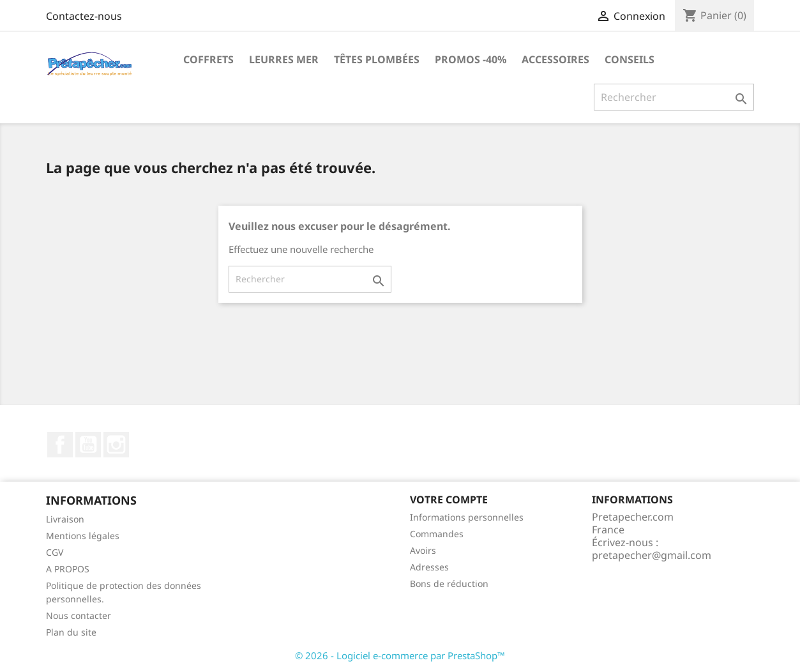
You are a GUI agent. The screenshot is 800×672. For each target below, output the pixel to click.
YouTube (88, 445)
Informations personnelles (467, 517)
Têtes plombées (377, 59)
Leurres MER (284, 59)
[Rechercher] (674, 97)
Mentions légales (83, 536)
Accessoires (555, 59)
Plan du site (71, 632)
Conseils (630, 59)
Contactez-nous (84, 16)
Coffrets (208, 59)
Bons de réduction (449, 584)
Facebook (60, 445)
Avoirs (423, 550)
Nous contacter (79, 615)
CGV (55, 552)
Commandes (437, 534)
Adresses (429, 567)
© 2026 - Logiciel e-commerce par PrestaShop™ (400, 655)
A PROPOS (68, 569)
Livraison (65, 519)
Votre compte (449, 500)
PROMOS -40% (471, 59)
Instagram (116, 445)
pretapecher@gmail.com (652, 555)
